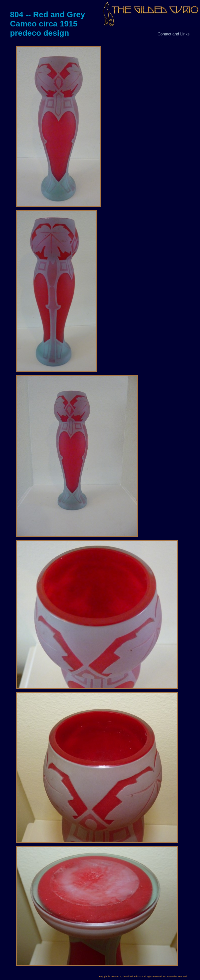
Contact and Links (174, 34)
